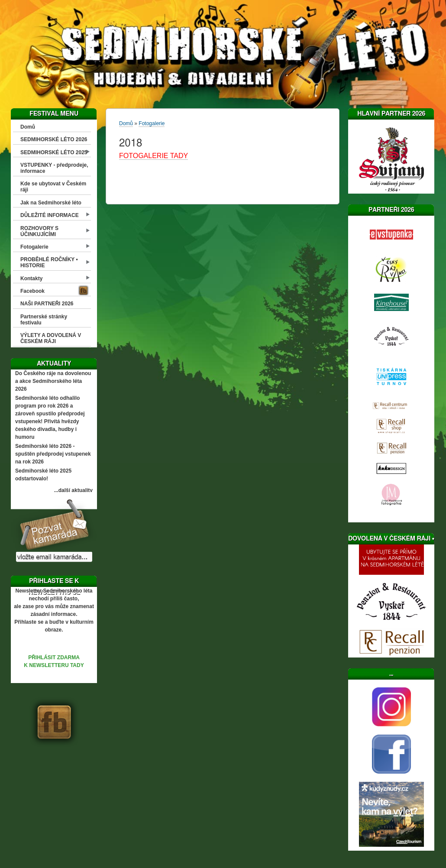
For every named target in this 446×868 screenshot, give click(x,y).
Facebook (32, 291)
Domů (28, 127)
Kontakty (31, 279)
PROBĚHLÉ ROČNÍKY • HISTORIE (49, 262)
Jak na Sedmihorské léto (51, 203)
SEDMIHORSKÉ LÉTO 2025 (54, 152)
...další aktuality (73, 490)
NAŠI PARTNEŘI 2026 (47, 304)
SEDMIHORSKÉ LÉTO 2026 (54, 139)
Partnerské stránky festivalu (44, 320)
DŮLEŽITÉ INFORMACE (50, 215)
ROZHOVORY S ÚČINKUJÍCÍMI (39, 231)
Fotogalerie (34, 247)
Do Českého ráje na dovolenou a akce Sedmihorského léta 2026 (53, 381)
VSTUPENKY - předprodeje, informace (54, 168)
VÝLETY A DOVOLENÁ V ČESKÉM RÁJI (51, 338)
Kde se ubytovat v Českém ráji (53, 187)
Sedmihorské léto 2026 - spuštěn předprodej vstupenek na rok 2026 (53, 454)
